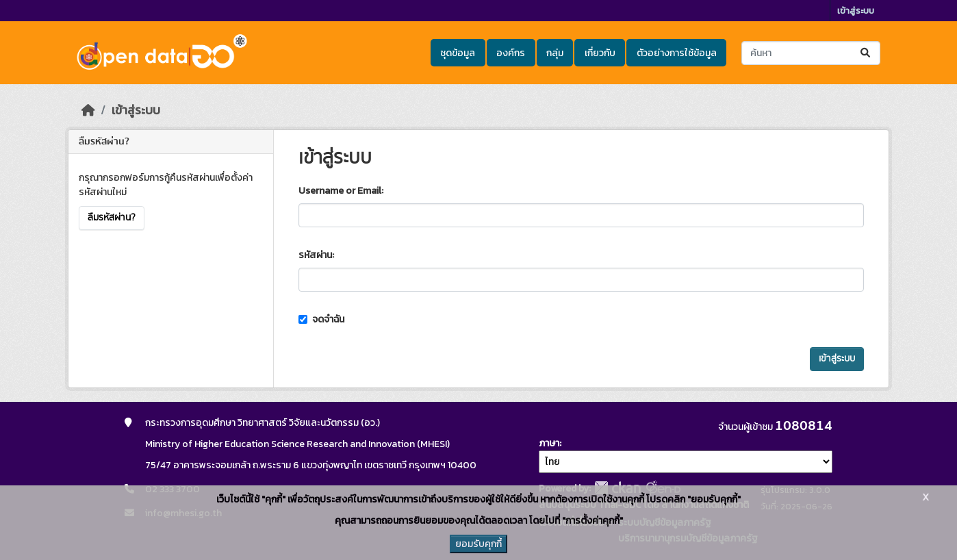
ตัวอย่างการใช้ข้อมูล (677, 53)
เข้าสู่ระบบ (856, 11)
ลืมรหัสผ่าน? (112, 218)
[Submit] (866, 53)
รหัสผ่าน (315, 255)
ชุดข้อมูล (458, 53)
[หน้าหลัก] (88, 110)
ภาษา (549, 443)
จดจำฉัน (321, 319)
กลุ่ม (555, 53)
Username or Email (340, 191)
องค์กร (511, 53)
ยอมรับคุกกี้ (478, 544)
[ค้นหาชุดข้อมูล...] (811, 53)
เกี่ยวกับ (600, 53)
